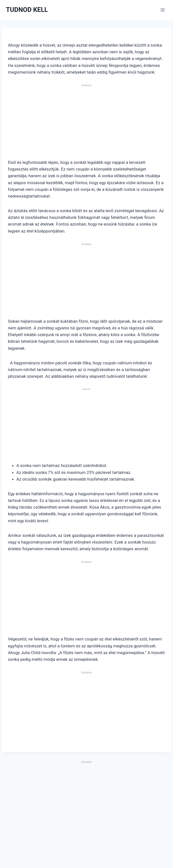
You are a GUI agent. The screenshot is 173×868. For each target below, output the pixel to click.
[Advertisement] (86, 124)
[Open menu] (162, 10)
